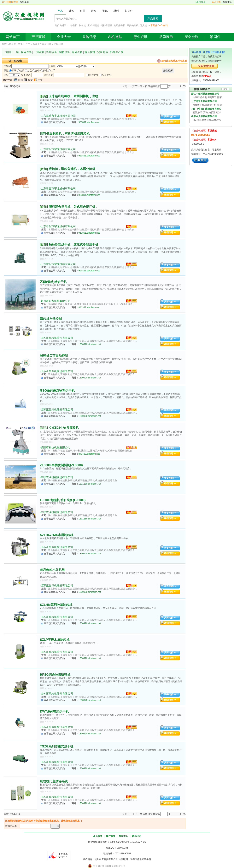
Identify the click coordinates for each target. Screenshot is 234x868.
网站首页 (13, 37)
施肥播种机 (120, 25)
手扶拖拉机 (133, 25)
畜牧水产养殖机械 (42, 44)
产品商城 (38, 37)
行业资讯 (140, 37)
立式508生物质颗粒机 (64, 428)
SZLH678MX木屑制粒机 (57, 535)
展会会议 (191, 37)
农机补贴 (115, 37)
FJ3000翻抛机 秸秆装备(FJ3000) (63, 500)
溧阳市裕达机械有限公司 (56, 447)
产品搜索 (153, 19)
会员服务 (216, 2)
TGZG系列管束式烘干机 (57, 746)
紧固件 (215, 37)
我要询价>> (170, 117)
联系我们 (136, 836)
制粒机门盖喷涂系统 (54, 781)
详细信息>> (170, 122)
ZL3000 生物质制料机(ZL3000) (61, 465)
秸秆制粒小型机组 (52, 570)
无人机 (143, 25)
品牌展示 (166, 37)
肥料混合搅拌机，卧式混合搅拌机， (73, 207)
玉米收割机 (93, 25)
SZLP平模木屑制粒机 (55, 640)
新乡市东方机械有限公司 (56, 301)
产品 (28, 44)
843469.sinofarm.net (89, 454)
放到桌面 (24, 2)
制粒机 (82, 25)
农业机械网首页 (10, 2)
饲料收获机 (106, 25)
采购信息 (89, 37)
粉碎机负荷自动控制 (54, 356)
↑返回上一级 (12, 52)
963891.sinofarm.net (89, 122)
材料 (165, 25)
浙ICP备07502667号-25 (134, 842)
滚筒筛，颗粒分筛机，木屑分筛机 (72, 169)
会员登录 (201, 2)
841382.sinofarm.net (89, 307)
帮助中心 (227, 2)
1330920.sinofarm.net (90, 344)
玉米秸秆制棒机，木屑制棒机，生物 (73, 96)
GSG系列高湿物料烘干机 (57, 391)
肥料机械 (59, 44)
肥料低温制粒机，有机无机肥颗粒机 (65, 134)
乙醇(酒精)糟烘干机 (53, 282)
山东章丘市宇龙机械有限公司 (58, 116)
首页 (20, 44)
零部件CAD (156, 25)
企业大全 (64, 37)
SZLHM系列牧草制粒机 (56, 605)
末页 (145, 86)
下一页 (139, 86)
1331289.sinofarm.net (90, 484)
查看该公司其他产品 (54, 122)
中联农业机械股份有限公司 (57, 477)
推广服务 (111, 836)
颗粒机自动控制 (51, 319)
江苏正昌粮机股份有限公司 (57, 338)
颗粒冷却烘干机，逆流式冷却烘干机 (73, 244)
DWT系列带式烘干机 (54, 711)
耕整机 (74, 25)
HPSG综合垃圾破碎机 (55, 675)
